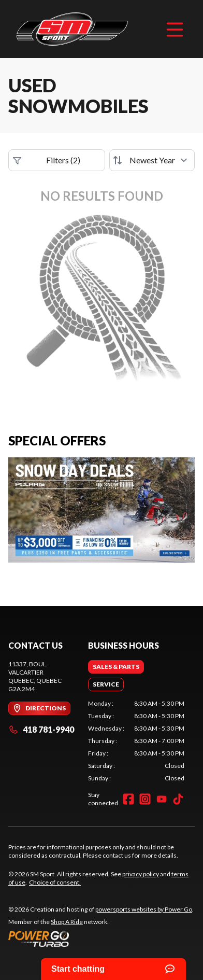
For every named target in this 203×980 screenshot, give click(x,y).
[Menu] (175, 29)
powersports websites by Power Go (144, 909)
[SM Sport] (72, 29)
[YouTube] (162, 799)
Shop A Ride (67, 922)
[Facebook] (128, 799)
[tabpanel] (136, 741)
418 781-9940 (41, 729)
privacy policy (141, 874)
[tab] (116, 667)
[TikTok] (178, 799)
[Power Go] (101, 939)
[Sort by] (152, 160)
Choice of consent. (55, 882)
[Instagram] (145, 799)
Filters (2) (47, 160)
